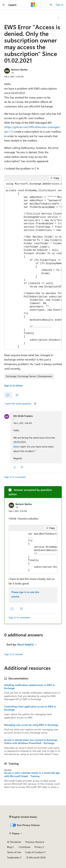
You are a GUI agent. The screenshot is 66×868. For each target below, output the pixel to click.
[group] (33, 265)
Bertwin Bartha (19, 70)
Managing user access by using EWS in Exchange (31, 725)
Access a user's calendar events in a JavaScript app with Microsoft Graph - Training (32, 774)
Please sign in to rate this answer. (25, 594)
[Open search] (51, 5)
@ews (17, 447)
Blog (9, 847)
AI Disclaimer (14, 842)
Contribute (24, 847)
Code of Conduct (34, 852)
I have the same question (18, 404)
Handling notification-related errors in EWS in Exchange (30, 687)
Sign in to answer (14, 654)
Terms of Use (14, 852)
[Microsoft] (33, 5)
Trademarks (13, 857)
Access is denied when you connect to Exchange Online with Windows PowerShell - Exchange (31, 742)
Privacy (38, 847)
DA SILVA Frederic (23, 416)
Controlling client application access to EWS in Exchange (30, 708)
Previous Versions (35, 842)
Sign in (59, 5)
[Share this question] (59, 18)
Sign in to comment (15, 477)
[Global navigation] (4, 5)
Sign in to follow (13, 385)
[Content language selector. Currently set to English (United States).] (23, 817)
